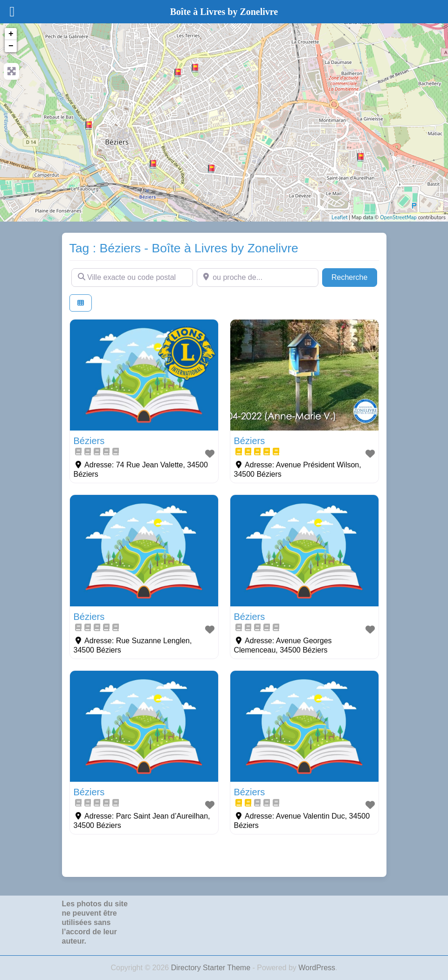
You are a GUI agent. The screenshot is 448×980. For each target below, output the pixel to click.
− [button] (11, 46)
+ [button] (11, 34)
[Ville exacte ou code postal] (132, 278)
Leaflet (339, 218)
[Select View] (81, 303)
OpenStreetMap (398, 218)
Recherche (354, 276)
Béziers (89, 441)
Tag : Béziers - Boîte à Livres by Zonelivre (184, 248)
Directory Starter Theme (212, 968)
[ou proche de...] (258, 278)
